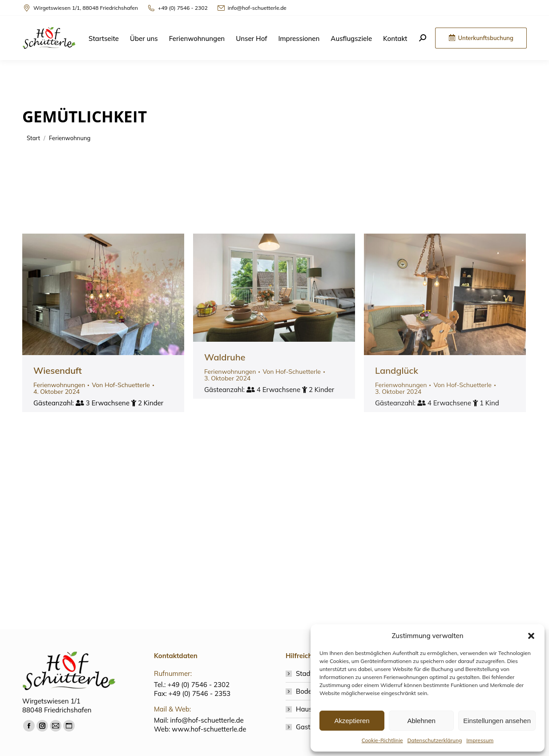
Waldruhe (225, 357)
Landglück (397, 370)
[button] (531, 636)
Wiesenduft (58, 370)
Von (121, 385)
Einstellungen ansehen (497, 721)
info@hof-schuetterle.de (252, 8)
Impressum (480, 740)
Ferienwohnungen (59, 385)
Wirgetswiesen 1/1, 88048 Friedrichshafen (80, 8)
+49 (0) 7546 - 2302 (177, 8)
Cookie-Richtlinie (382, 740)
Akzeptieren (352, 721)
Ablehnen (421, 721)
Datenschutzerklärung (435, 740)
